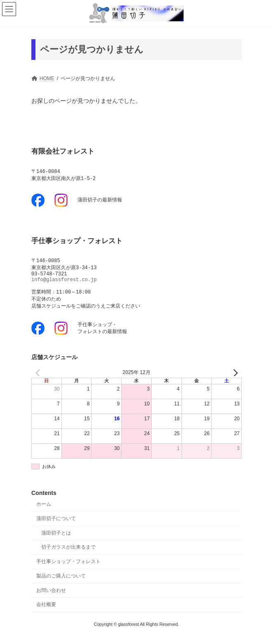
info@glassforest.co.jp (64, 283)
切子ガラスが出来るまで (68, 554)
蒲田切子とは (56, 540)
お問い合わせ (51, 597)
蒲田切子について (56, 526)
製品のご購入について (61, 583)
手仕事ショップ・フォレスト (68, 569)
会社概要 (46, 612)
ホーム (44, 511)
